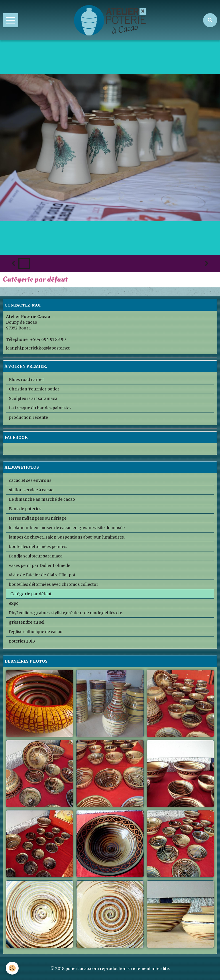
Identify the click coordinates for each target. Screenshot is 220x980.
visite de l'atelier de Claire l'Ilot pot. (43, 575)
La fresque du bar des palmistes (40, 408)
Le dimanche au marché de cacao (42, 499)
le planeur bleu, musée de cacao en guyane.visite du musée (67, 528)
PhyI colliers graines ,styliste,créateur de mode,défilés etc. (66, 613)
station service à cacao (31, 490)
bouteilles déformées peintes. (38, 547)
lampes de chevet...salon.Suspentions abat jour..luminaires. (67, 537)
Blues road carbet (26, 380)
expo (14, 603)
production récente (28, 417)
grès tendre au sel (27, 622)
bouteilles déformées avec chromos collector (54, 584)
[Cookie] (12, 968)
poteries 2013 (22, 641)
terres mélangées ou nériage (38, 518)
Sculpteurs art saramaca (33, 398)
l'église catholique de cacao (36, 632)
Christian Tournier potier (34, 389)
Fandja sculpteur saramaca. (36, 556)
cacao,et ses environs (30, 480)
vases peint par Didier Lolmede (40, 565)
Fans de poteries (25, 509)
